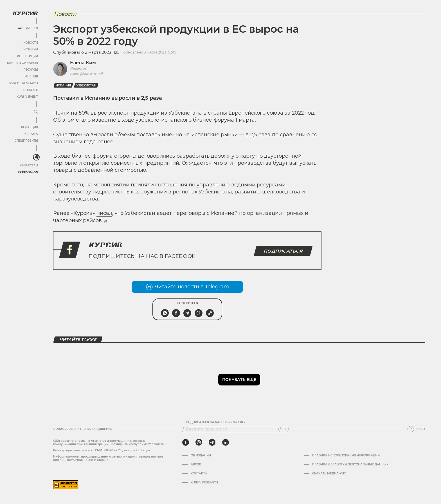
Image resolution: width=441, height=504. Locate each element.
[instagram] (199, 442)
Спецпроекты (26, 141)
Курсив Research (24, 83)
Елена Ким (83, 63)
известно (104, 120)
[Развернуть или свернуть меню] (36, 112)
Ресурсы (31, 70)
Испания (63, 85)
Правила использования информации (346, 456)
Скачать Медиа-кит (329, 474)
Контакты (199, 474)
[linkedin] (225, 442)
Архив (196, 465)
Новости (31, 43)
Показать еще (239, 380)
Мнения (31, 76)
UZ (28, 28)
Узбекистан (28, 172)
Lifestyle (30, 90)
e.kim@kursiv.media (87, 74)
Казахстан (29, 165)
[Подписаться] (284, 429)
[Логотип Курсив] (25, 13)
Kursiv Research (204, 483)
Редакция (30, 127)
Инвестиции (27, 56)
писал (104, 213)
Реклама (30, 134)
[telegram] (212, 442)
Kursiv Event (27, 97)
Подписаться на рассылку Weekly (216, 422)
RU (20, 28)
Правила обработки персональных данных (350, 465)
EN (36, 28)
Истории (31, 49)
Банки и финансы (22, 63)
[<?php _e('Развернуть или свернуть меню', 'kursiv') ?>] (36, 157)
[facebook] (186, 442)
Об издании (201, 456)
